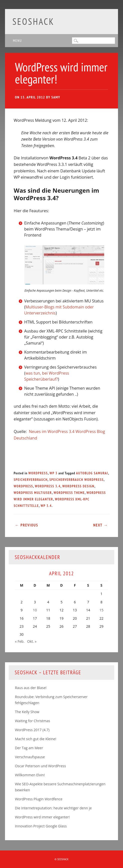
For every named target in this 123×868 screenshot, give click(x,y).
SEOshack (33, 21)
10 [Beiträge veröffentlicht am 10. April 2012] (35, 610)
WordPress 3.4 (48, 486)
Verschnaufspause (30, 757)
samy (56, 97)
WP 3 (53, 473)
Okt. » (32, 641)
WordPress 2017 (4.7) (32, 730)
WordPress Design (78, 486)
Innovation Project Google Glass (41, 826)
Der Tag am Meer (29, 748)
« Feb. (20, 641)
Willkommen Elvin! (30, 775)
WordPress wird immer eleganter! (42, 817)
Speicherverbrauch (31, 480)
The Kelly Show (27, 712)
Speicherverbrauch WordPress (76, 480)
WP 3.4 (46, 506)
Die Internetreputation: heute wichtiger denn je (53, 808)
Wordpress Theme (69, 493)
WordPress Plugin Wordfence (39, 799)
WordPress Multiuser (33, 493)
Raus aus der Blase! (31, 688)
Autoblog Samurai (92, 473)
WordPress (38, 473)
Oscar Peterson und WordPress (40, 766)
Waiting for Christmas (33, 721)
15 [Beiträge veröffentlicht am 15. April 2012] (101, 610)
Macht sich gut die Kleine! (36, 739)
